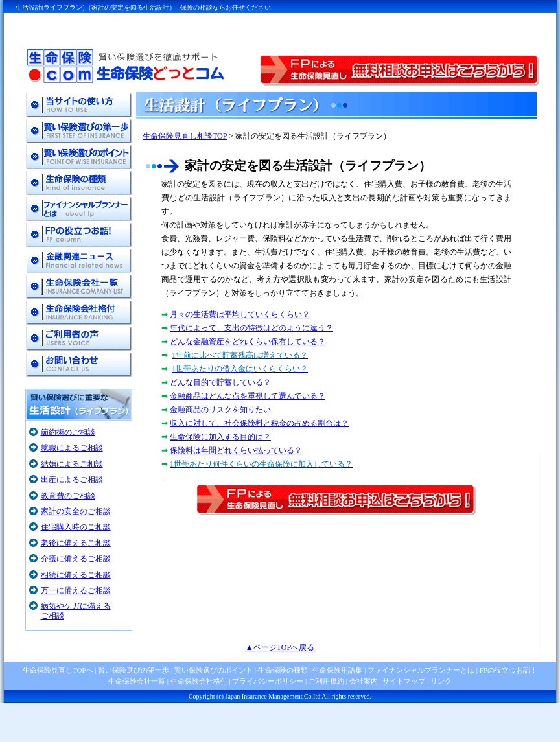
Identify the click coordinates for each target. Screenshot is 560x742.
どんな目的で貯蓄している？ (220, 382)
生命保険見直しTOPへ (58, 670)
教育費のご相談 (68, 496)
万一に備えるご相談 (76, 590)
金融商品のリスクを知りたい (220, 410)
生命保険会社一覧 (137, 681)
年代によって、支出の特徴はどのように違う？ (251, 328)
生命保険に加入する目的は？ (220, 437)
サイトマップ (404, 681)
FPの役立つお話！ (507, 670)
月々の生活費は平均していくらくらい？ (240, 314)
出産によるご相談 (72, 480)
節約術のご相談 (68, 432)
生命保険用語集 (337, 670)
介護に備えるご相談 (76, 559)
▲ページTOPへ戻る (280, 647)
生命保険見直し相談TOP (185, 136)
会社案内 (364, 681)
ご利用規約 (326, 681)
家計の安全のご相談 (76, 511)
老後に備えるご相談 (76, 543)
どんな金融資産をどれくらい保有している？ (248, 342)
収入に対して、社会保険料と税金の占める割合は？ (259, 423)
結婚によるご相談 (72, 464)
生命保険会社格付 (199, 681)
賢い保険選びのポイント (213, 670)
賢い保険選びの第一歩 (134, 670)
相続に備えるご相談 (76, 575)
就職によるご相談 (72, 448)
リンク (441, 681)
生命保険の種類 (283, 670)
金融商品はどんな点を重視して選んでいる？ (248, 396)
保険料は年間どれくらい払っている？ (236, 450)
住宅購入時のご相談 (76, 527)
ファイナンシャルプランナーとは (421, 670)
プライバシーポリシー (268, 681)
